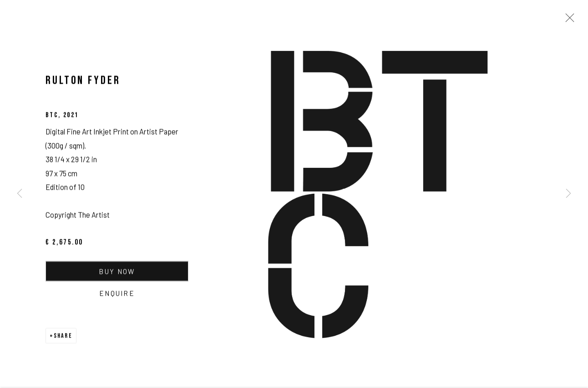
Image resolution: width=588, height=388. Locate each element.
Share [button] (63, 337)
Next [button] (568, 194)
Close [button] (568, 20)
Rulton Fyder (83, 82)
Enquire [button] (117, 294)
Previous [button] (20, 194)
